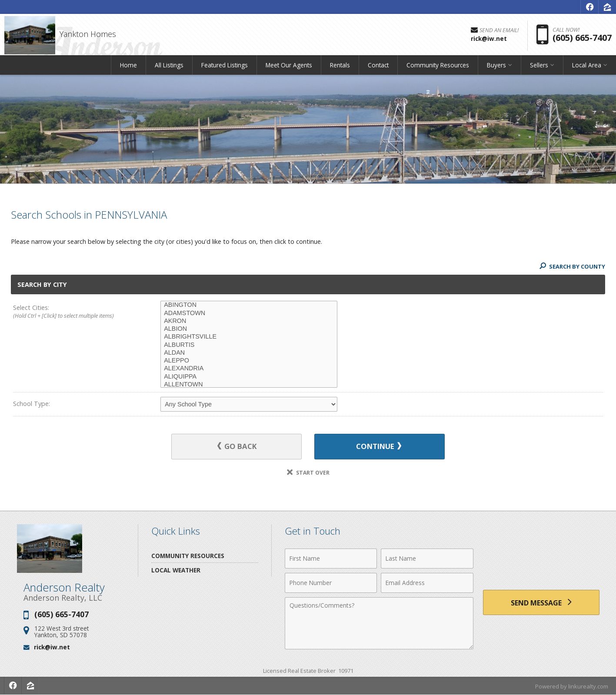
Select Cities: (72, 312)
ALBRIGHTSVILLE (249, 337)
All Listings (169, 67)
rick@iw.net (52, 647)
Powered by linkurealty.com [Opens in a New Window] (572, 686)
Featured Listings (225, 67)
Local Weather (176, 570)
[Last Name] (427, 559)
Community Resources (438, 67)
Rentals (340, 67)
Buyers (496, 67)
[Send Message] (541, 603)
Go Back (238, 447)
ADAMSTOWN (249, 313)
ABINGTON (249, 305)
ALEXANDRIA (249, 369)
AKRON (249, 321)
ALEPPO (249, 361)
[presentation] (541, 564)
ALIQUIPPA (249, 377)
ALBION (249, 329)
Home (128, 67)
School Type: (32, 404)
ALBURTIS (249, 345)
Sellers (539, 67)
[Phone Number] (331, 583)
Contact (378, 67)
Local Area (587, 67)
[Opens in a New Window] (589, 7)
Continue (378, 447)
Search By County (572, 266)
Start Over (308, 473)
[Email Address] (427, 583)
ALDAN (249, 353)
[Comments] (379, 623)
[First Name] (331, 559)
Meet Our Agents (289, 67)
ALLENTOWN (249, 385)
